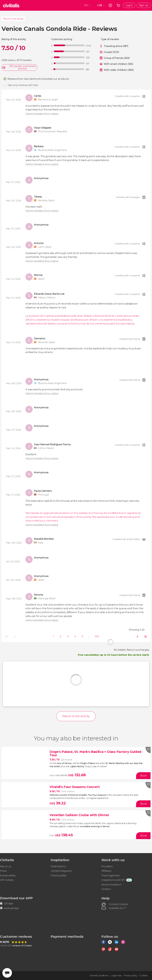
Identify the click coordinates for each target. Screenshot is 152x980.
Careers (106, 889)
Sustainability (8, 876)
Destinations (58, 866)
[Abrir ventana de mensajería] (7, 973)
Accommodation (111, 885)
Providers (107, 866)
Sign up (144, 5)
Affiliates (106, 871)
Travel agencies (110, 876)
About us (5, 866)
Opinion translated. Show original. (42, 114)
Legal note (116, 976)
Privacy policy (130, 976)
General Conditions (99, 976)
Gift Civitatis (7, 880)
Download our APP (16, 898)
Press (3, 871)
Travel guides (58, 876)
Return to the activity (13, 19)
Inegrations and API (113, 880)
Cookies (143, 976)
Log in (129, 5)
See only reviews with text (23, 85)
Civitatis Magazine (61, 871)
